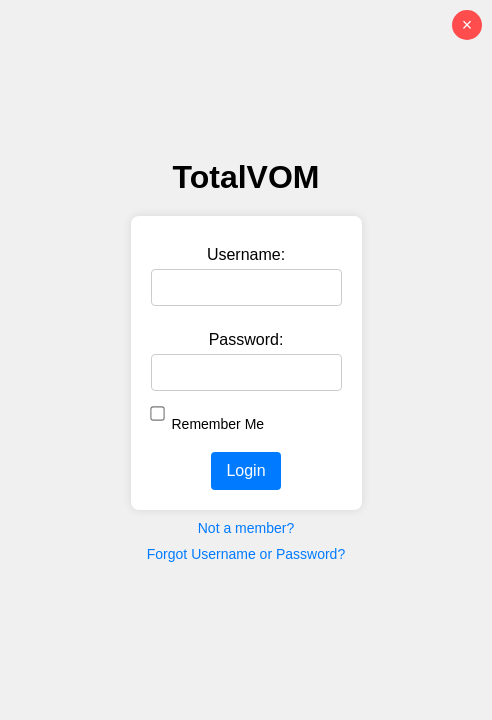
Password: (246, 339)
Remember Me (218, 424)
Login (245, 470)
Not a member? (246, 528)
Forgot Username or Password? (246, 554)
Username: (246, 254)
